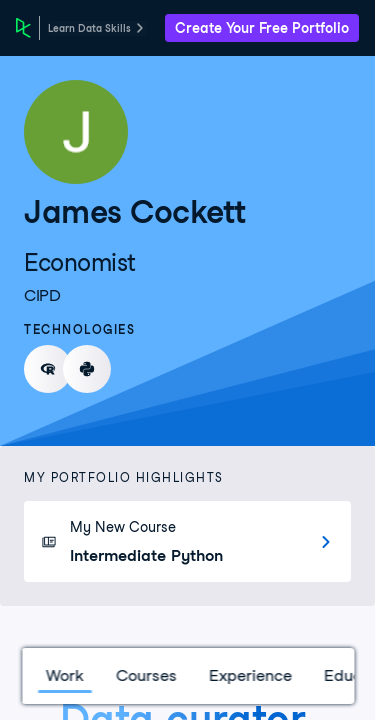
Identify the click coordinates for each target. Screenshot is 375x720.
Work (64, 675)
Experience (249, 675)
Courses (145, 675)
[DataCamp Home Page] (23, 28)
